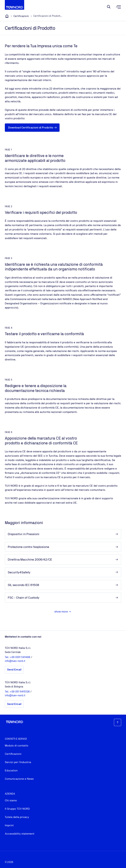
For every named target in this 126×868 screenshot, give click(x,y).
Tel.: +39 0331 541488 (18, 657)
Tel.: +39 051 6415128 (18, 692)
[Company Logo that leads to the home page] (14, 5)
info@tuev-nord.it (15, 661)
